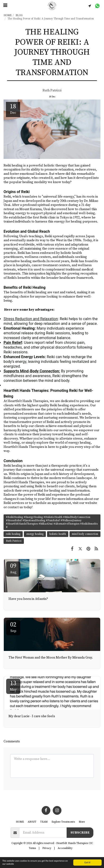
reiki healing (13, 534)
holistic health (58, 534)
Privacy (47, 848)
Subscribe (80, 833)
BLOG (19, 15)
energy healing (35, 534)
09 (13, 568)
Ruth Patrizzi (52, 90)
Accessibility (65, 848)
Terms (32, 848)
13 (13, 686)
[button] (5, 6)
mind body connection (85, 534)
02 (13, 627)
